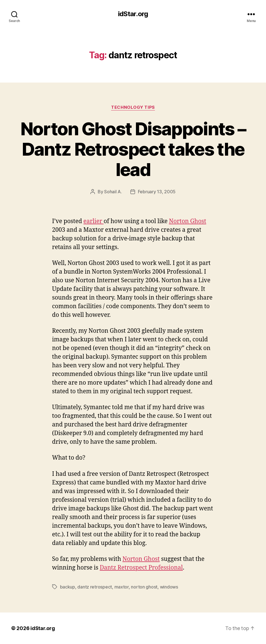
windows (169, 587)
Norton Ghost (187, 221)
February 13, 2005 (157, 192)
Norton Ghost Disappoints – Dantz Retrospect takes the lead (133, 149)
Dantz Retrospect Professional (141, 568)
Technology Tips (133, 107)
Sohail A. (113, 192)
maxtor (122, 587)
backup (68, 587)
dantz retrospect (95, 587)
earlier (94, 221)
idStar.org (133, 14)
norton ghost (144, 587)
